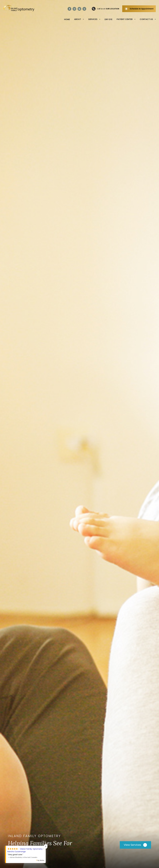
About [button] (79, 19)
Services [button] (94, 19)
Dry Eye (108, 19)
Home (67, 19)
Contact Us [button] (148, 19)
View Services (132, 845)
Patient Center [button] (126, 19)
